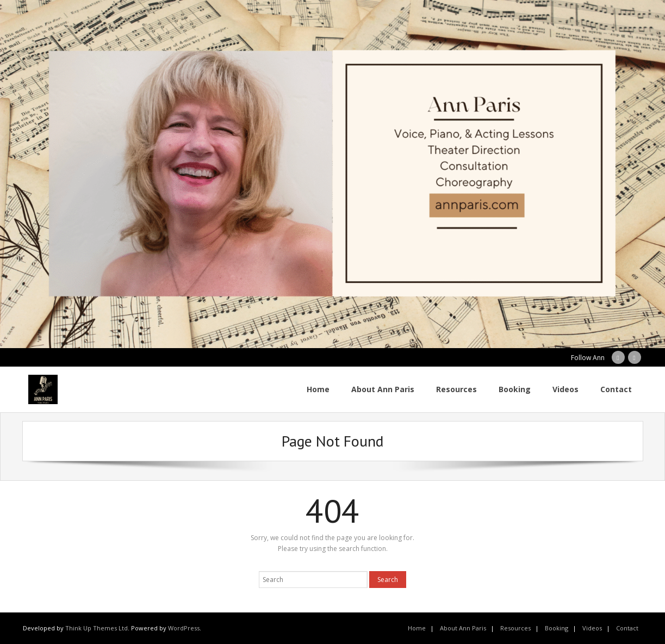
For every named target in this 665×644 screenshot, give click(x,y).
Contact (627, 628)
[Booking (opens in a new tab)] (515, 389)
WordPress (184, 628)
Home (417, 628)
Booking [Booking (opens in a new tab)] (557, 628)
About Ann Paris (463, 628)
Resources (515, 628)
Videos (592, 628)
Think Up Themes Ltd (97, 628)
